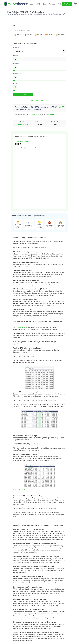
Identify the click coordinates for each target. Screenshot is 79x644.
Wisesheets (21, 327)
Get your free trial (19, 490)
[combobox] (39, 30)
